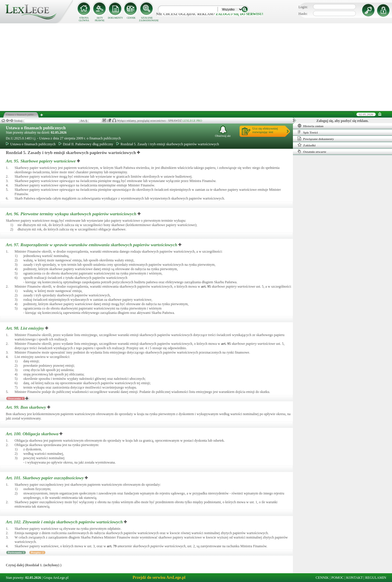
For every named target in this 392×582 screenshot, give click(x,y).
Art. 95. (41, 161)
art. (206, 286)
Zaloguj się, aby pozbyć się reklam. (343, 121)
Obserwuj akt (223, 131)
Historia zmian (311, 126)
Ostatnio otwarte (312, 151)
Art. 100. (33, 434)
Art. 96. (72, 214)
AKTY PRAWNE (100, 19)
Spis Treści (308, 132)
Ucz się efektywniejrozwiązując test (265, 130)
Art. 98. (26, 328)
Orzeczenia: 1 (16, 399)
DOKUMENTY (115, 18)
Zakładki (307, 145)
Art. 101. (45, 478)
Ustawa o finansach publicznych (36, 128)
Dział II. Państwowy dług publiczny (86, 144)
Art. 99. (27, 407)
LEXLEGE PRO (192, 121)
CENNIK (131, 18)
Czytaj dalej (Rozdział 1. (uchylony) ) (34, 565)
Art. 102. (65, 522)
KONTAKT (355, 578)
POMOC (338, 578)
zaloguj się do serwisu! (239, 14)
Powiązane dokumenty (316, 139)
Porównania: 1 (16, 553)
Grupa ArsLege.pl (56, 578)
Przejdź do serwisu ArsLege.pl (159, 577)
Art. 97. (92, 245)
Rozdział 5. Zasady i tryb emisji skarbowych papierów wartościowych (168, 144)
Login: (303, 7)
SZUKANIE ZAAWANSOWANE (147, 19)
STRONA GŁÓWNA (84, 19)
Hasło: (303, 14)
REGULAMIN (376, 578)
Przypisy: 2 (37, 553)
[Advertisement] (196, 67)
